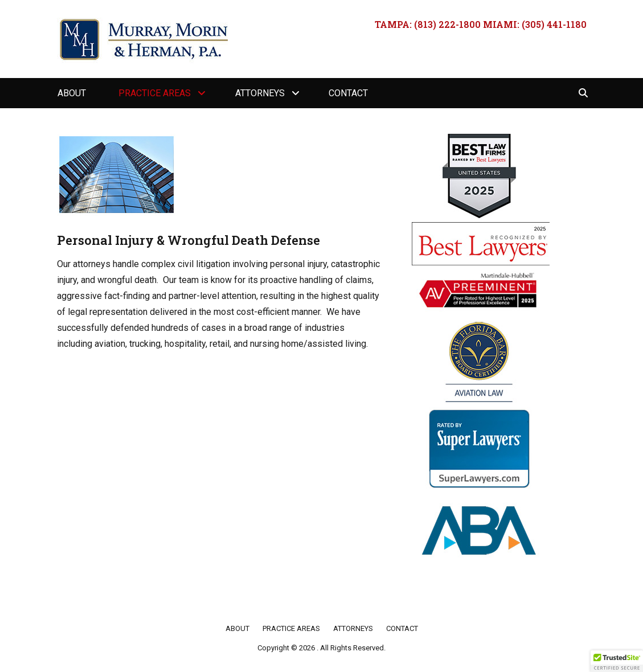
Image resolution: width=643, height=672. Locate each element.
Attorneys (260, 93)
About (72, 93)
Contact (348, 93)
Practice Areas (155, 93)
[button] (617, 661)
